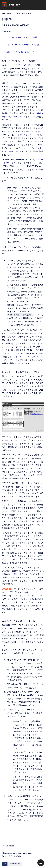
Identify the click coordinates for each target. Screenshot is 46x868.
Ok (5, 864)
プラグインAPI (20, 65)
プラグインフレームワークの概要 (22, 37)
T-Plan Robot (14, 5)
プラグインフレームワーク (26, 357)
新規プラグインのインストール (21, 52)
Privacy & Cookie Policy (12, 856)
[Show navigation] (41, 863)
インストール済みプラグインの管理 (23, 45)
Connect (27, 475)
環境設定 (18, 574)
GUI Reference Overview (22, 13)
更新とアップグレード (27, 135)
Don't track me (15, 864)
